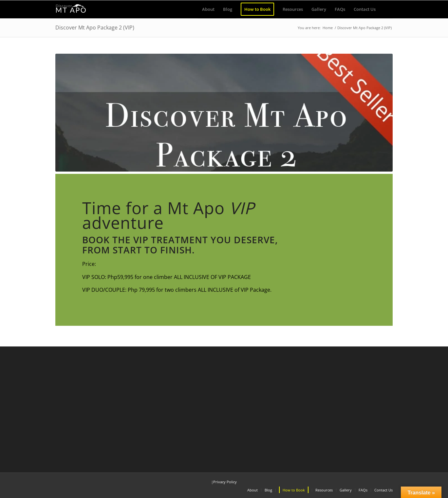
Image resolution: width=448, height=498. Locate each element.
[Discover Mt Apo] (71, 9)
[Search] (386, 9)
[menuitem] (208, 9)
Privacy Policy (225, 482)
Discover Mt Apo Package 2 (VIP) (95, 28)
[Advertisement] (224, 407)
